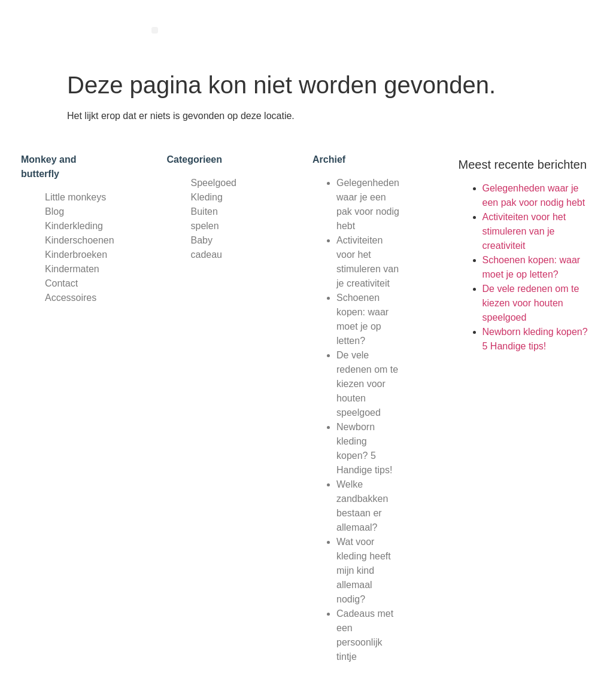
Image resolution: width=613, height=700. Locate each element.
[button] (155, 30)
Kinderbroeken (76, 255)
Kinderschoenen (80, 240)
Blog (54, 211)
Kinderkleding (74, 226)
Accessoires (71, 298)
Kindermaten (72, 269)
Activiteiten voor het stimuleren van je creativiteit (524, 231)
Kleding (207, 197)
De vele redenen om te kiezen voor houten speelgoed (367, 384)
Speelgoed (214, 183)
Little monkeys (75, 197)
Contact (61, 283)
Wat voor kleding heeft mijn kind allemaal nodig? (364, 570)
